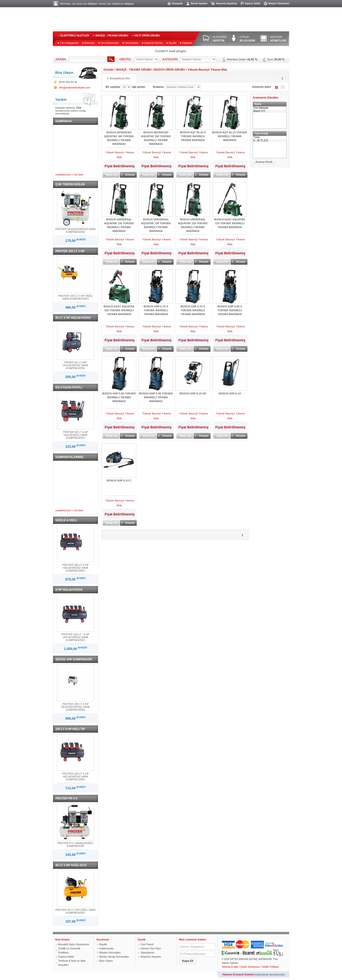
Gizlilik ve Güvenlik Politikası (69, 950)
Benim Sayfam (199, 3)
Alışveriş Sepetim (151, 957)
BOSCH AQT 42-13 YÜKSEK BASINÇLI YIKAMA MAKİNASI (230, 136)
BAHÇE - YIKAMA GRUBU (112, 35)
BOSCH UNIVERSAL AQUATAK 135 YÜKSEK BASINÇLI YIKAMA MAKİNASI (119, 225)
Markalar (90, 43)
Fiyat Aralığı (261, 133)
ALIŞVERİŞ (220, 39)
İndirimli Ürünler (154, 43)
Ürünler (109, 70)
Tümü (270, 138)
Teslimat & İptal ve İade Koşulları (72, 963)
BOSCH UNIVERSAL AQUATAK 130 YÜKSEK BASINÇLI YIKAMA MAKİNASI (156, 225)
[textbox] (88, 59)
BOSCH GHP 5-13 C (119, 480)
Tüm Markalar (270, 108)
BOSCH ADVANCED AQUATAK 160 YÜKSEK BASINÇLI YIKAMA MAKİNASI (119, 138)
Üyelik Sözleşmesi (250, 967)
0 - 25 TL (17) (270, 141)
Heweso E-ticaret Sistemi (238, 974)
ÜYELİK (247, 39)
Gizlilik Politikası (270, 967)
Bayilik (172, 43)
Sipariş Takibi (253, 3)
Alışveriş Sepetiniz (226, 3)
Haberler (187, 43)
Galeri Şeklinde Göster (277, 87)
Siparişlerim (147, 953)
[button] (264, 162)
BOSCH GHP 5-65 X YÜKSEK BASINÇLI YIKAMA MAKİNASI (230, 310)
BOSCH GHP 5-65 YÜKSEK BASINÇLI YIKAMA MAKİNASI (119, 397)
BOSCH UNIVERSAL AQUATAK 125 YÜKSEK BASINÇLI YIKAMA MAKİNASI (193, 225)
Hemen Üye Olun (151, 948)
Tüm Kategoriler (69, 43)
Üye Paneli (147, 944)
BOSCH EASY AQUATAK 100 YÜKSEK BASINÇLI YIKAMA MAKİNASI (119, 310)
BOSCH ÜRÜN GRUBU (170, 70)
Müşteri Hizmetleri (279, 3)
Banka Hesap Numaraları (114, 957)
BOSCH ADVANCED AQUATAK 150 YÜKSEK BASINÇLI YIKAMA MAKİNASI (156, 138)
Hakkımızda (106, 948)
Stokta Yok (111, 175)
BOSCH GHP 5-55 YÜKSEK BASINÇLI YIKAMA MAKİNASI (156, 397)
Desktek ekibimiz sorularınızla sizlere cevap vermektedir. (71, 111)
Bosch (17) (270, 111)
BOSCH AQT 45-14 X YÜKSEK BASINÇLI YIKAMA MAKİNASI (193, 136)
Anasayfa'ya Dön (120, 78)
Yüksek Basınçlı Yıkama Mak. (208, 70)
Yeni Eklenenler (110, 43)
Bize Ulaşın (106, 961)
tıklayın (93, 4)
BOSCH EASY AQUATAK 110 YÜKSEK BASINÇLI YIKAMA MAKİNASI (230, 223)
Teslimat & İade (230, 967)
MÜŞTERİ (278, 39)
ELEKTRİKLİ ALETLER (75, 35)
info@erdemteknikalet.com (75, 88)
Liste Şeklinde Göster (283, 87)
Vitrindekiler (132, 43)
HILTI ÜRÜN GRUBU (147, 35)
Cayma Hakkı (66, 957)
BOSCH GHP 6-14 (230, 393)
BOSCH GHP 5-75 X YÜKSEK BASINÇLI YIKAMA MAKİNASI (156, 310)
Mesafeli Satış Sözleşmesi (74, 944)
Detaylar (130, 175)
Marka (258, 104)
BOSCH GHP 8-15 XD (193, 393)
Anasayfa (177, 3)
